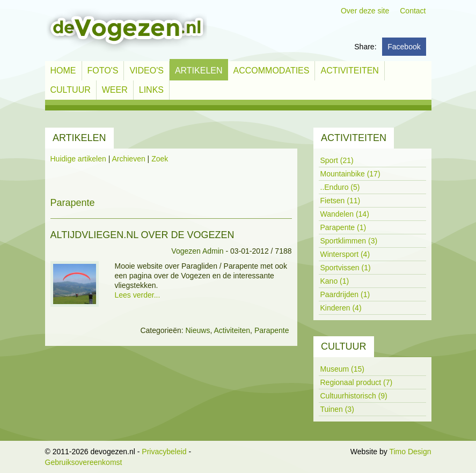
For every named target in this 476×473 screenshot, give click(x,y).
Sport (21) (337, 160)
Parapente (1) (343, 227)
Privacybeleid (164, 452)
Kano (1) (335, 281)
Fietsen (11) (340, 201)
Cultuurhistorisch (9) (354, 396)
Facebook (404, 47)
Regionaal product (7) (357, 382)
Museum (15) (342, 369)
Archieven (128, 159)
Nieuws (197, 330)
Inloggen (334, 452)
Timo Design (410, 452)
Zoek (160, 159)
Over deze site (365, 11)
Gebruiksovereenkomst (84, 462)
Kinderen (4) (341, 308)
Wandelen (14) (345, 214)
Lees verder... (138, 295)
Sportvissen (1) (346, 268)
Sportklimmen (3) (349, 241)
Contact (413, 11)
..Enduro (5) (340, 187)
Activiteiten (232, 330)
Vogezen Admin (197, 251)
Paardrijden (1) (345, 294)
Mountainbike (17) (350, 174)
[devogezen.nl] (126, 30)
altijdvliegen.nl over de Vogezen (142, 235)
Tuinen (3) (337, 409)
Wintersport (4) (345, 254)
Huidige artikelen (78, 159)
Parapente (272, 330)
